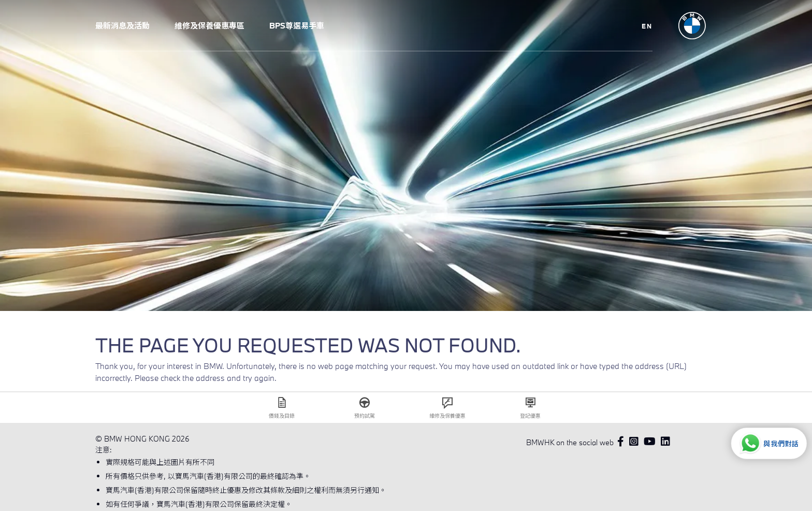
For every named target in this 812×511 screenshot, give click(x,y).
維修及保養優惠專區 (209, 25)
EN (647, 26)
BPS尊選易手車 (297, 25)
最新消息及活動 (122, 25)
